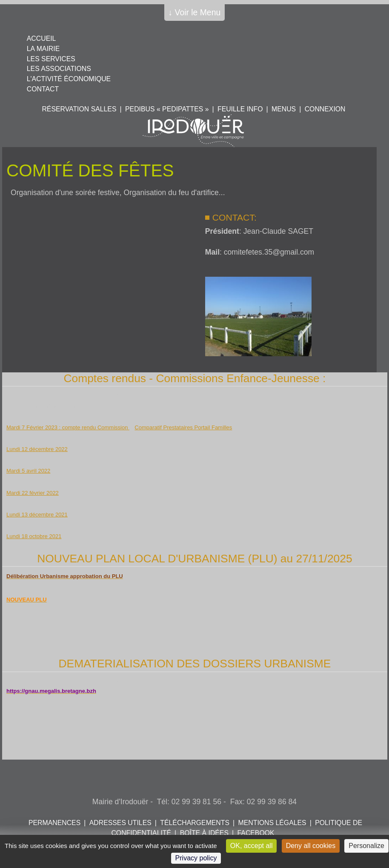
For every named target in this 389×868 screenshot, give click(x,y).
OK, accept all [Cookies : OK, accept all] (252, 846)
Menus (284, 109)
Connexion (325, 109)
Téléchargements (195, 823)
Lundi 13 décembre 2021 (37, 515)
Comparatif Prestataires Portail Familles (183, 427)
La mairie (43, 49)
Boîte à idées (204, 833)
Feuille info (240, 109)
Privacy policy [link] (196, 858)
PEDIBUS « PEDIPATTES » (167, 109)
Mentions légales (272, 823)
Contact (43, 89)
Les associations (59, 69)
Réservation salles (79, 109)
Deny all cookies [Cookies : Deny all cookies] (311, 846)
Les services (51, 59)
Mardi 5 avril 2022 (28, 471)
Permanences (54, 823)
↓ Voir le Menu (195, 12)
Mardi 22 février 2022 (33, 493)
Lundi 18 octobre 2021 (34, 536)
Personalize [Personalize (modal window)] (366, 846)
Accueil (41, 38)
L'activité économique (69, 79)
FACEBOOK (256, 833)
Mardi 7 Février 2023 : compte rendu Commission (68, 427)
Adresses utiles (120, 823)
